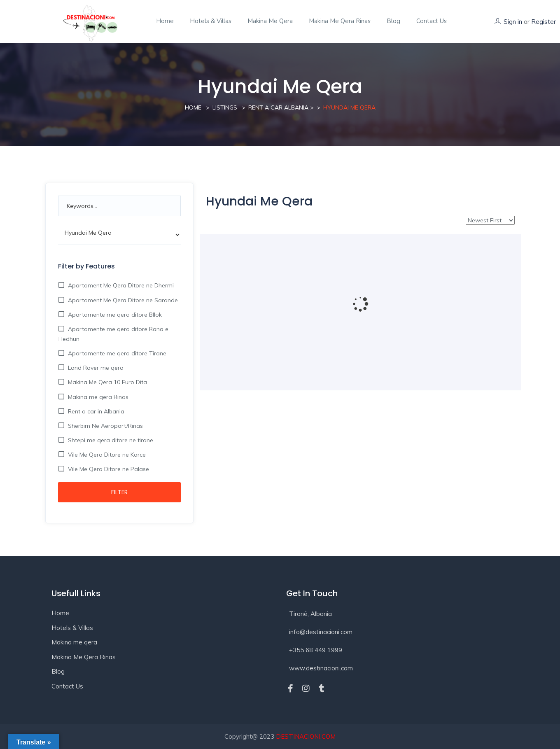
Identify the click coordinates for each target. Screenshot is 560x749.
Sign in (513, 22)
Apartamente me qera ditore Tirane (116, 353)
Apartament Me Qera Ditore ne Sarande (122, 300)
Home (165, 21)
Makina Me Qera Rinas (340, 21)
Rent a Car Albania (278, 107)
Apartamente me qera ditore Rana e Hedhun (113, 334)
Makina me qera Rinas (97, 397)
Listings (225, 107)
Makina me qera (270, 21)
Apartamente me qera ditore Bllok (114, 315)
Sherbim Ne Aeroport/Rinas (105, 426)
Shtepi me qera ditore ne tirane (110, 440)
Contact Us (67, 686)
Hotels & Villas (211, 21)
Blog (393, 21)
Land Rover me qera (95, 368)
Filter (119, 492)
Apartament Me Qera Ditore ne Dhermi (120, 285)
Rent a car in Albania (95, 411)
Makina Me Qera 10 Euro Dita (107, 382)
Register (544, 22)
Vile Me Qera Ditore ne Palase (108, 469)
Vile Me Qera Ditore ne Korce (106, 455)
